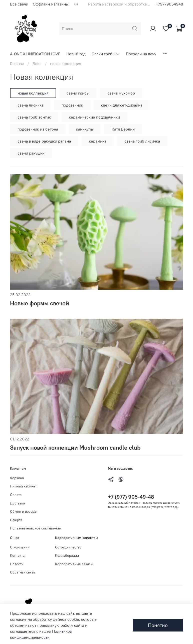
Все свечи (19, 4)
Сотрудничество (68, 547)
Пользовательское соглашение (35, 528)
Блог (37, 64)
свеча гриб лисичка (142, 141)
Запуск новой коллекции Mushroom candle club (75, 447)
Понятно (158, 625)
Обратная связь (23, 572)
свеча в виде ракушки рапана (44, 141)
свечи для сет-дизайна (122, 105)
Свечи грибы (106, 54)
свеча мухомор (121, 93)
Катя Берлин (123, 129)
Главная (17, 64)
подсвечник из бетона (38, 129)
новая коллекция (33, 93)
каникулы (85, 129)
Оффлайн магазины (51, 4)
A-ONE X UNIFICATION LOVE (35, 54)
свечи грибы (78, 93)
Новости (17, 564)
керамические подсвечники (94, 117)
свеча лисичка (31, 105)
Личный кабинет (23, 486)
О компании (20, 547)
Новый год (76, 54)
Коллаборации (67, 555)
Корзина (17, 478)
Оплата (16, 495)
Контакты (18, 555)
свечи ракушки (31, 153)
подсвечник (72, 105)
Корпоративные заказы (74, 564)
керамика (98, 141)
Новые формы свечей (40, 303)
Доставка (17, 503)
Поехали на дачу (141, 54)
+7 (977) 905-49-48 (131, 497)
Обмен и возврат (24, 511)
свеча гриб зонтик (34, 117)
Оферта (16, 520)
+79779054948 (169, 4)
